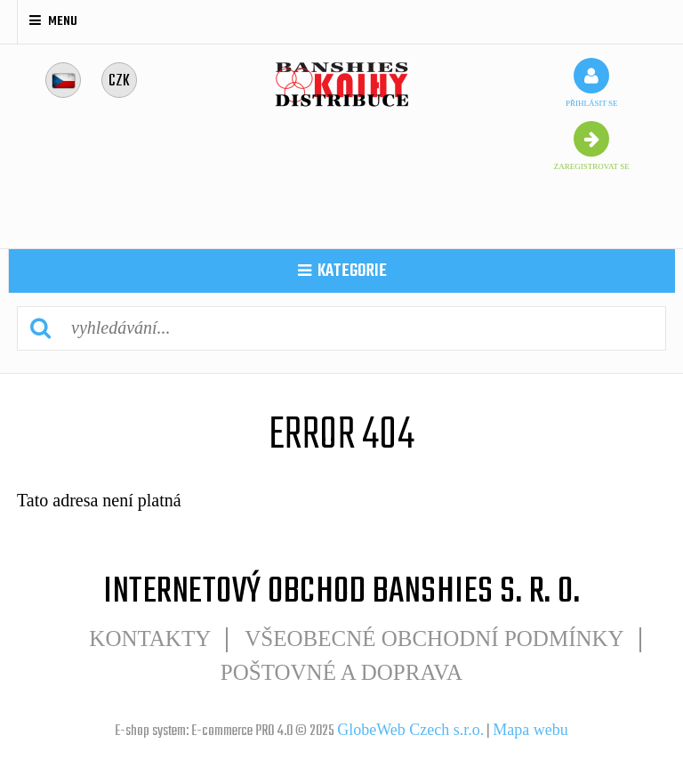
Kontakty (150, 639)
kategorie (342, 271)
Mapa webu (530, 730)
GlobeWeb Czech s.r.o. (410, 730)
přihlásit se (592, 83)
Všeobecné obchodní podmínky (434, 639)
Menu (53, 21)
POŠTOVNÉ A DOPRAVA (341, 672)
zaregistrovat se (592, 146)
